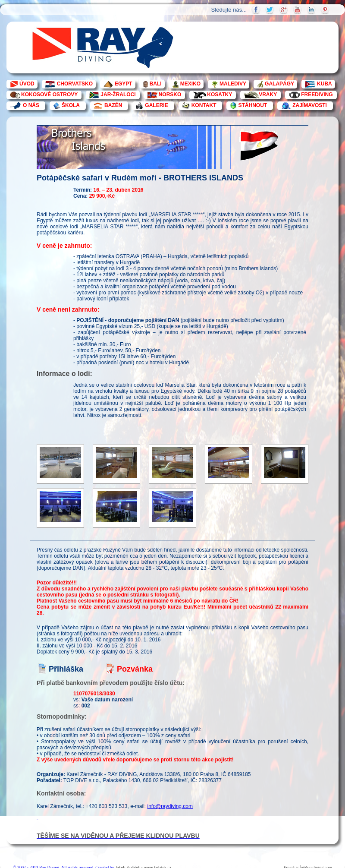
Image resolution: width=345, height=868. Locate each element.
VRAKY (268, 95)
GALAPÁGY (279, 84)
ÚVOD (27, 84)
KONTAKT (204, 105)
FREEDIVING (317, 95)
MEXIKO (190, 84)
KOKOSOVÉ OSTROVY (49, 95)
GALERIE (156, 105)
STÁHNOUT (252, 105)
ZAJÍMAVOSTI (310, 105)
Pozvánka (135, 669)
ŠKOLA (71, 105)
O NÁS (31, 105)
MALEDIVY (233, 84)
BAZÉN (113, 105)
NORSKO (170, 95)
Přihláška (66, 669)
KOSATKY (220, 95)
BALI (156, 84)
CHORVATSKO (75, 84)
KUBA (325, 84)
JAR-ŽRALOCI (118, 95)
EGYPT (124, 84)
